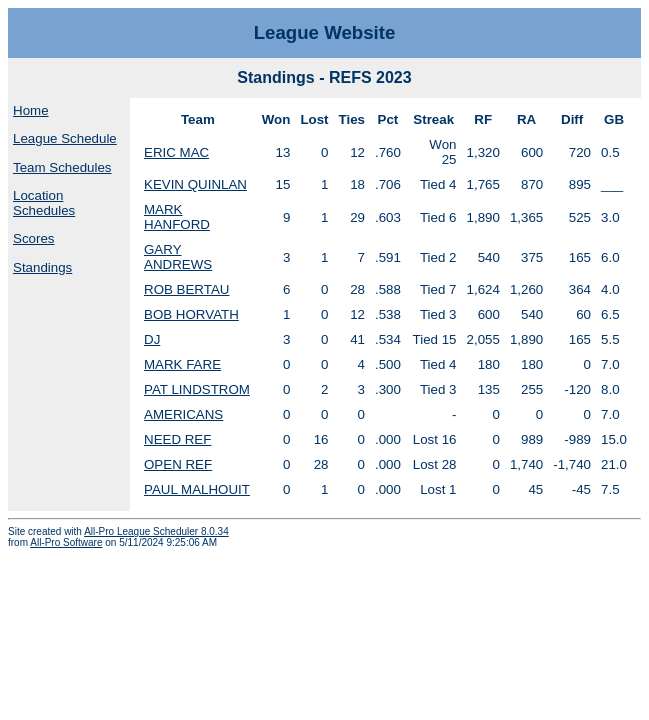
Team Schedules (62, 167)
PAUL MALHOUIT (197, 489)
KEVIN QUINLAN (195, 184)
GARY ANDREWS (178, 257)
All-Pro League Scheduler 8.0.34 (156, 531)
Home (31, 110)
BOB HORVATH (191, 314)
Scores (33, 238)
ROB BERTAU (186, 289)
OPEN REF (178, 464)
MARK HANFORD (177, 217)
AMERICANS (183, 414)
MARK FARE (182, 364)
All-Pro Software (66, 542)
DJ (152, 339)
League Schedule (65, 138)
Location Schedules (44, 203)
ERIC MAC (176, 152)
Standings (42, 267)
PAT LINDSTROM (197, 389)
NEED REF (177, 439)
